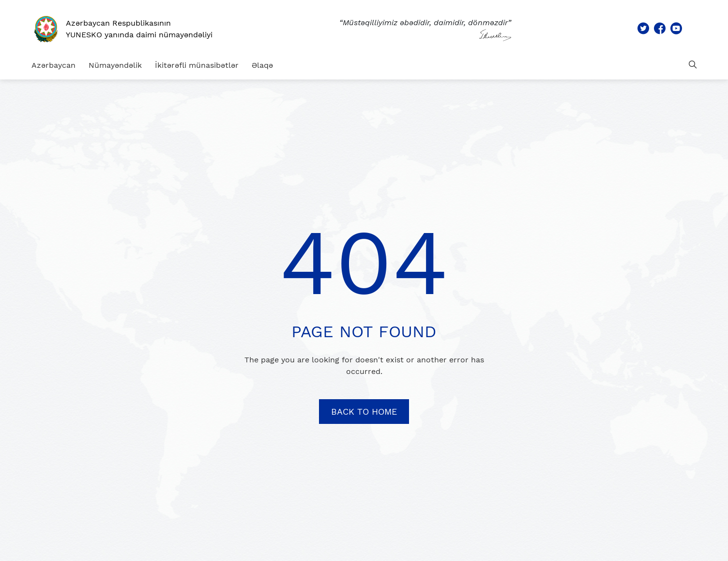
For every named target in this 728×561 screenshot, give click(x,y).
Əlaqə (262, 65)
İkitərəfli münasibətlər (197, 65)
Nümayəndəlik (115, 65)
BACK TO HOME (364, 412)
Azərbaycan (53, 65)
